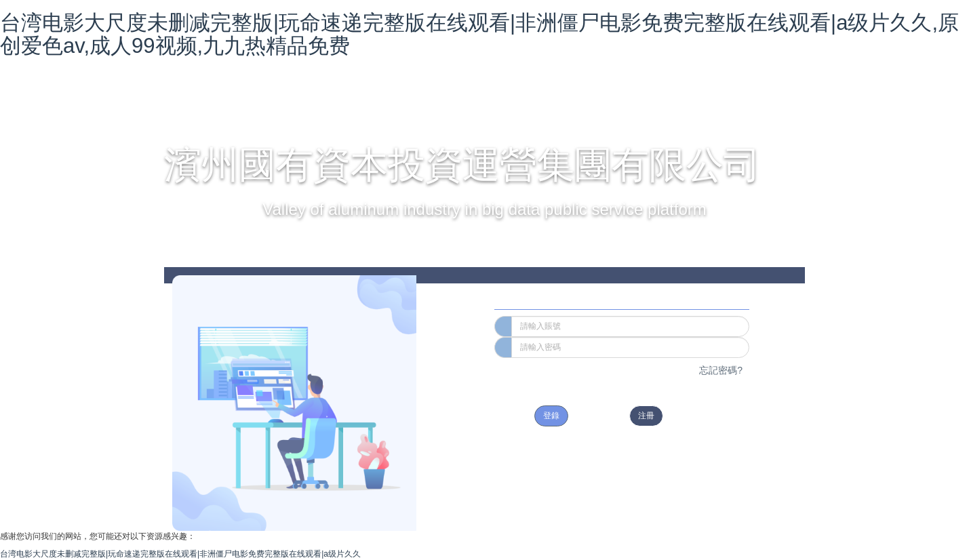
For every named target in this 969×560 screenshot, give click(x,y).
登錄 (551, 416)
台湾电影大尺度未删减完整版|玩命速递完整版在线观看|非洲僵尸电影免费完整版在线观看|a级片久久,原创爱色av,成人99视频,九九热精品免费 (479, 34)
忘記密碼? (721, 370)
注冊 (646, 416)
